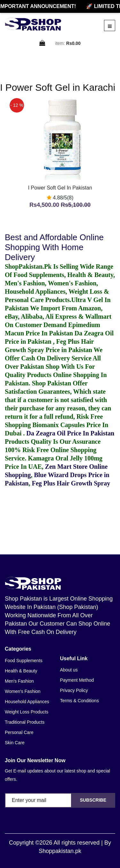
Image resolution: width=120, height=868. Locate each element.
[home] (33, 24)
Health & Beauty (21, 671)
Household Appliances (27, 702)
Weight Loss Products (27, 712)
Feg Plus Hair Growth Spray (71, 483)
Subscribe (93, 800)
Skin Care (15, 743)
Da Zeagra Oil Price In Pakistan (70, 433)
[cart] (43, 43)
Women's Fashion (23, 691)
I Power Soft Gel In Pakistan (60, 188)
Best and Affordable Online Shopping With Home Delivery (54, 247)
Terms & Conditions (80, 701)
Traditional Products (25, 722)
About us (69, 670)
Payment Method (77, 680)
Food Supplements (24, 661)
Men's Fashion (19, 681)
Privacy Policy (74, 690)
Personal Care (19, 732)
